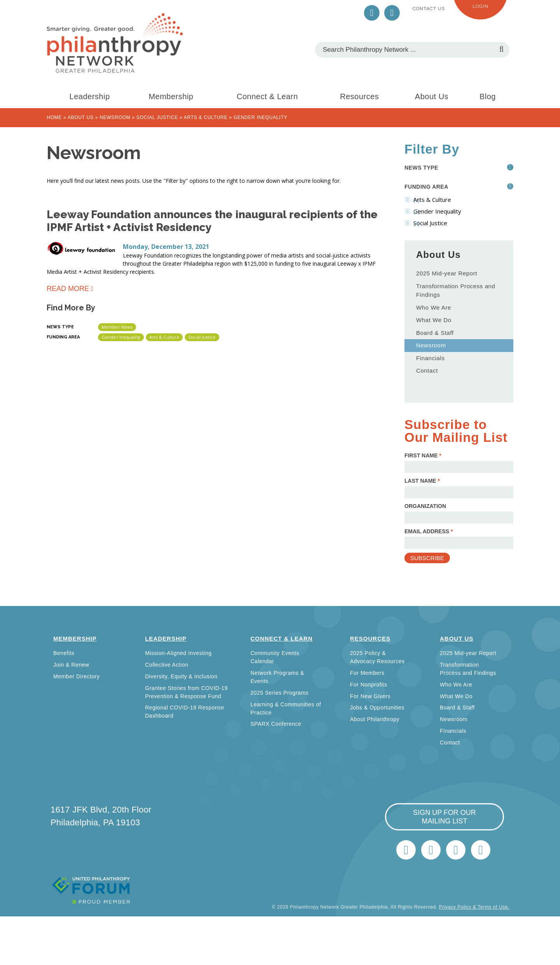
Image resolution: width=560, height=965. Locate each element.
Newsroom (115, 117)
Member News (117, 327)
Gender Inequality (121, 337)
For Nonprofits (369, 685)
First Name (423, 455)
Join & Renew (71, 665)
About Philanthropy (375, 719)
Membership (171, 96)
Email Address (429, 531)
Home (54, 117)
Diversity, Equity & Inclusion (181, 676)
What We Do (434, 320)
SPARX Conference (276, 724)
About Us (432, 96)
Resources (359, 96)
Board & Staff (435, 333)
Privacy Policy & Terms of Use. (474, 907)
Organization (425, 506)
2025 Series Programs (279, 693)
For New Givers (370, 696)
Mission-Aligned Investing (178, 653)
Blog (488, 96)
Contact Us (429, 9)
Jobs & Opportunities (377, 708)
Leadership (90, 96)
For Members (367, 673)
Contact (427, 370)
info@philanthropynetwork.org (456, 850)
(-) (455, 200)
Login (480, 6)
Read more (68, 290)
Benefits (64, 653)
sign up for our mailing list (444, 817)
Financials (430, 358)
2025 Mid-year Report (447, 273)
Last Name (422, 481)
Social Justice (157, 117)
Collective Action (167, 665)
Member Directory (76, 676)
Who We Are (434, 307)
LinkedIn (392, 13)
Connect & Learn (268, 96)
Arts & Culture (206, 117)
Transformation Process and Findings (456, 291)
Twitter (372, 13)
